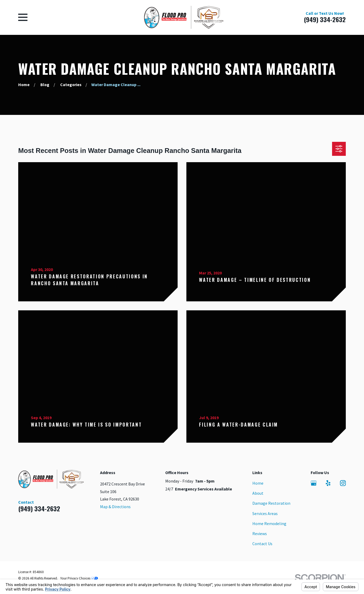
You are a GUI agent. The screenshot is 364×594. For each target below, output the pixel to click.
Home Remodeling (269, 523)
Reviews (260, 534)
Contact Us (262, 544)
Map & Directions (115, 507)
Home (258, 483)
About (258, 493)
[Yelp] (328, 483)
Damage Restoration (271, 503)
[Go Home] (24, 85)
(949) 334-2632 (325, 19)
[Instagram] (343, 483)
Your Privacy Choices (79, 578)
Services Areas (265, 513)
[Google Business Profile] (314, 483)
